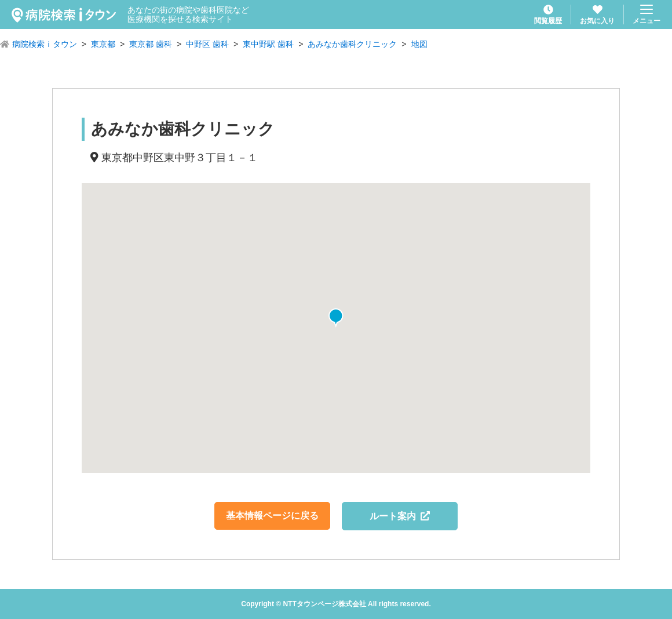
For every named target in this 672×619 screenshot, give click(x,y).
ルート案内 (400, 516)
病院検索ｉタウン (45, 44)
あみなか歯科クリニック (352, 44)
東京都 (103, 44)
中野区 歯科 (207, 44)
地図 (419, 44)
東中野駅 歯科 (268, 44)
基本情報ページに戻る (272, 516)
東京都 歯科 (151, 44)
